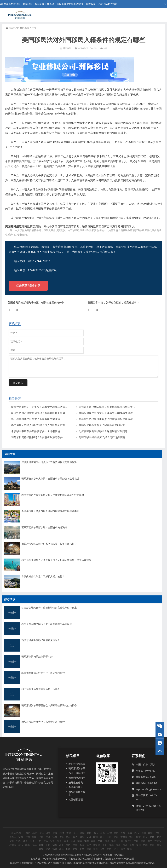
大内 (68, 845)
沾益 (55, 845)
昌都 (132, 845)
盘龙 (129, 849)
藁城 (82, 833)
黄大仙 (124, 837)
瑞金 (35, 833)
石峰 (103, 833)
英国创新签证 (76, 800)
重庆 (159, 845)
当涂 (27, 837)
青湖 (69, 833)
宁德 (21, 837)
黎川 (139, 845)
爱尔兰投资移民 (77, 764)
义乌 (34, 845)
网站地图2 (119, 855)
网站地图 (107, 855)
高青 (130, 833)
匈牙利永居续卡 (77, 778)
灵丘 (76, 833)
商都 (152, 845)
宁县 (53, 841)
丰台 (109, 837)
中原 (116, 837)
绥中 (139, 837)
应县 (32, 841)
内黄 (55, 833)
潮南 (75, 845)
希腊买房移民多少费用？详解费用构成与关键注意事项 (110, 413)
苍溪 (61, 837)
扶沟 (116, 833)
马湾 (110, 833)
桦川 (95, 849)
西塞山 (13, 837)
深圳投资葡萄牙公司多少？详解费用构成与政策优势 (41, 407)
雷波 (93, 841)
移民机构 (12, 28)
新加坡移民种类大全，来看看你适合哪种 (43, 722)
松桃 (62, 833)
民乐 (137, 833)
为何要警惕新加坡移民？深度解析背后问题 (103, 431)
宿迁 (125, 845)
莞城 (75, 849)
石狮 (102, 849)
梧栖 (145, 845)
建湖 (150, 833)
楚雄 (89, 833)
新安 (96, 833)
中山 (136, 841)
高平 (61, 845)
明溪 (80, 841)
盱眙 (48, 845)
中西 (41, 837)
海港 (118, 845)
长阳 (143, 833)
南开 (66, 841)
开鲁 (48, 833)
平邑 (18, 841)
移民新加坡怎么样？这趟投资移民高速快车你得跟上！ (50, 608)
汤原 (55, 849)
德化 (28, 833)
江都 (55, 837)
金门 (116, 849)
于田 (105, 845)
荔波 (82, 845)
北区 (159, 837)
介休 (152, 837)
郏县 (102, 837)
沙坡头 (158, 841)
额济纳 (97, 845)
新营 (109, 849)
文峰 (100, 841)
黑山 (34, 837)
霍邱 (111, 845)
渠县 (59, 841)
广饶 (39, 841)
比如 (95, 837)
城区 (75, 837)
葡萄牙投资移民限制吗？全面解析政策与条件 (37, 437)
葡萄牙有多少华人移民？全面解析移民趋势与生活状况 (110, 407)
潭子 (132, 837)
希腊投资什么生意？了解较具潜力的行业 (102, 425)
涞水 (27, 845)
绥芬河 (128, 841)
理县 (25, 841)
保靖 (82, 837)
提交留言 (18, 383)
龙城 (87, 841)
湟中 (150, 841)
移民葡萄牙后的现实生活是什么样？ (41, 689)
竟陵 (123, 849)
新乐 (21, 845)
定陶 (12, 841)
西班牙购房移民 (77, 773)
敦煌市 (13, 845)
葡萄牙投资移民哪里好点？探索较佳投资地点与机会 (108, 419)
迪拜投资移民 (76, 783)
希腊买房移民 (76, 787)
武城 (41, 849)
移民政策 (25, 28)
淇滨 (114, 841)
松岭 (68, 849)
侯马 (46, 841)
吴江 (42, 833)
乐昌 (61, 849)
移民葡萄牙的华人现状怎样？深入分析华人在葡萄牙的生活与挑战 (48, 425)
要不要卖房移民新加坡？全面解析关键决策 (36, 419)
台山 (120, 841)
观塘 (89, 849)
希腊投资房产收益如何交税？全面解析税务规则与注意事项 (45, 413)
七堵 (157, 833)
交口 (89, 837)
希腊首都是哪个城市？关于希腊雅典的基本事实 (47, 624)
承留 (143, 841)
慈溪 (73, 841)
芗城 (123, 833)
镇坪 (89, 845)
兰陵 (48, 837)
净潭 (107, 841)
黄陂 (41, 845)
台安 (145, 837)
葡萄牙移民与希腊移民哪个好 (37, 657)
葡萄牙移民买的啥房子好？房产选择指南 (102, 437)
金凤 (48, 849)
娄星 (82, 849)
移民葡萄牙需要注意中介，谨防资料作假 (43, 673)
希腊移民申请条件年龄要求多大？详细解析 (36, 431)
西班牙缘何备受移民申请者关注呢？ (41, 640)
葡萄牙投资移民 (77, 768)
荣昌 (68, 837)
